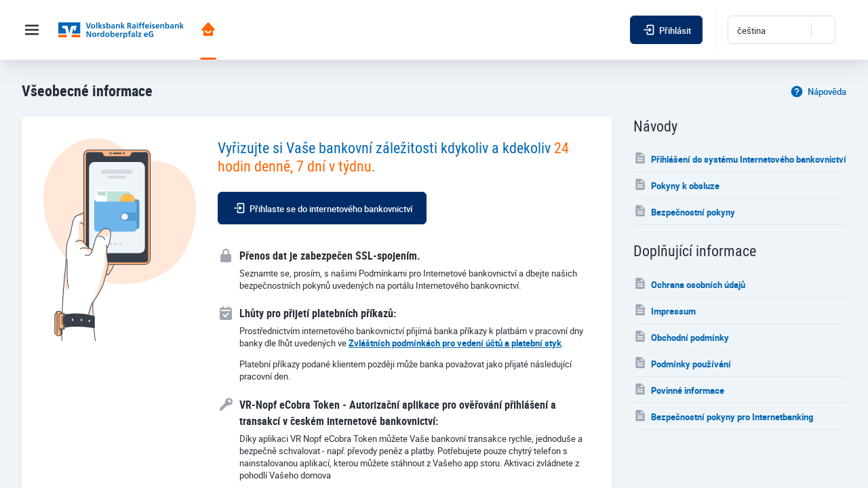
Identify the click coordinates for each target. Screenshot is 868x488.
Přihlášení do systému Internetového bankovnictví (740, 158)
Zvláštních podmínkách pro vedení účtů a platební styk (455, 343)
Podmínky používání (682, 363)
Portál (208, 29)
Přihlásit (666, 30)
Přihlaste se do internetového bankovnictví (322, 208)
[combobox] (782, 30)
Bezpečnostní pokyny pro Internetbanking (723, 416)
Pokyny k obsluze (676, 185)
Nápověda (818, 91)
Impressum (665, 310)
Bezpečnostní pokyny (684, 211)
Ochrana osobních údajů (689, 284)
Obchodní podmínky (681, 337)
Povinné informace (679, 389)
